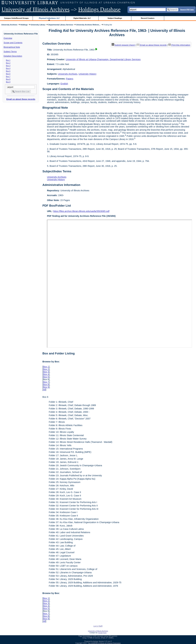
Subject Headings (115, 18)
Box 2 (8, 63)
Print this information (179, 45)
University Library (38, 25)
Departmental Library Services (61, 25)
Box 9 (8, 82)
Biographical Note (12, 47)
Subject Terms (10, 52)
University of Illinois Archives (36, 9)
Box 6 (8, 74)
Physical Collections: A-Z (49, 18)
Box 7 (8, 76)
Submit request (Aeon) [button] (123, 45)
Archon (96, 641)
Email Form (102, 633)
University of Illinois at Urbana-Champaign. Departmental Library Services (103, 59)
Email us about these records (21, 99)
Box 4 (8, 68)
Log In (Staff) (98, 626)
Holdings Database (99, 9)
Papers (70, 79)
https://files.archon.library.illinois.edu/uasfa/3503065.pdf (81, 211)
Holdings (24, 25)
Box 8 (8, 79)
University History (88, 74)
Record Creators (148, 18)
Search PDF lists (187, 9)
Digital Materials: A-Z (82, 18)
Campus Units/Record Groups (16, 18)
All (44, 390)
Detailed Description (13, 56)
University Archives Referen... (88, 25)
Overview (8, 38)
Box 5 (8, 71)
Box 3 (8, 66)
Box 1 (8, 60)
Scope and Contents (13, 43)
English (64, 84)
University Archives (9, 25)
